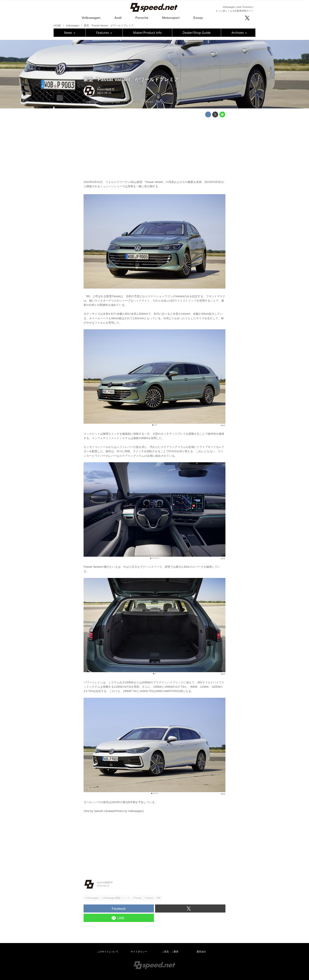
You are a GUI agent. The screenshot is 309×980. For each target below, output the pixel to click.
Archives (239, 33)
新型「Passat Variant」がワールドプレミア (131, 79)
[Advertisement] (154, 148)
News (70, 33)
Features (104, 33)
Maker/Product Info (147, 33)
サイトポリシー (139, 952)
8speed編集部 (106, 89)
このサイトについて (108, 952)
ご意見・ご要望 (170, 952)
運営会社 (201, 952)
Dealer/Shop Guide (197, 33)
